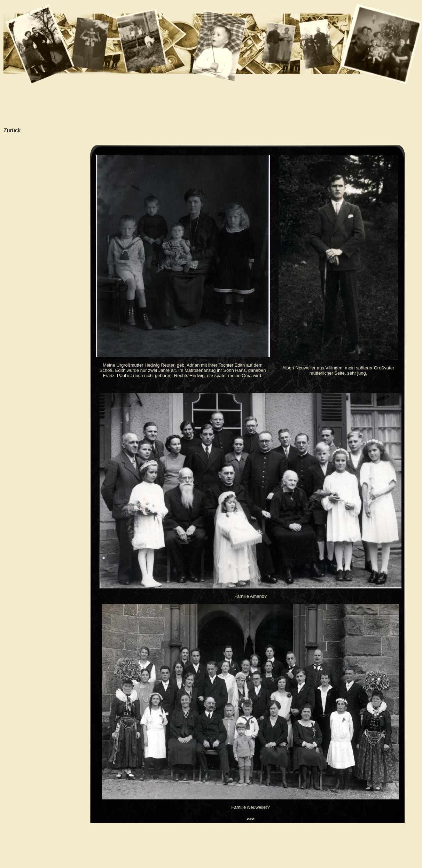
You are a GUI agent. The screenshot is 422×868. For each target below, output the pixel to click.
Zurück (12, 130)
